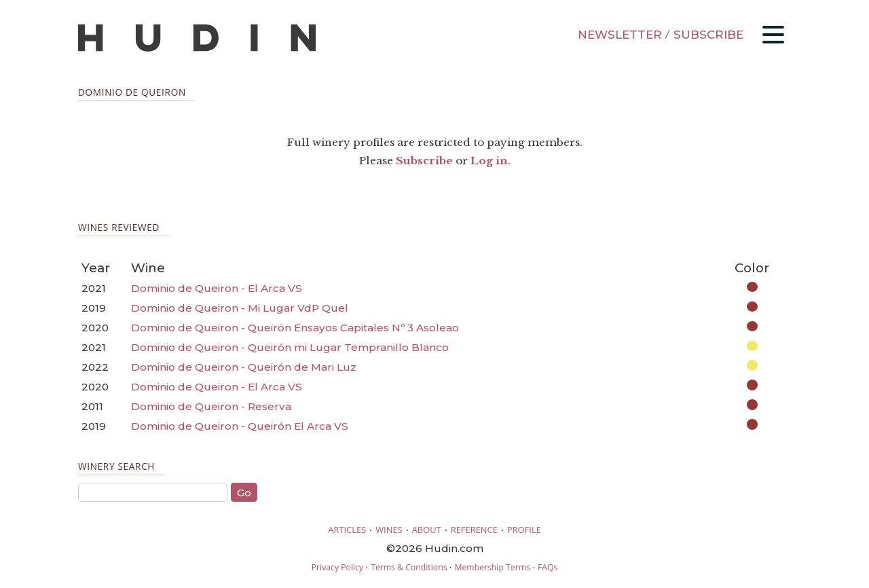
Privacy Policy (337, 567)
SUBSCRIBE (708, 35)
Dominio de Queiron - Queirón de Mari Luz (244, 367)
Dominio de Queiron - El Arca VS (217, 288)
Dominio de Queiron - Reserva (211, 406)
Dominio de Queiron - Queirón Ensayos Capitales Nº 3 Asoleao (295, 328)
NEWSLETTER (620, 35)
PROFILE (524, 530)
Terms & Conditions (409, 567)
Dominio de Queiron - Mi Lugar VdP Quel (240, 308)
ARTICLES (347, 530)
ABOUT (427, 530)
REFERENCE (474, 530)
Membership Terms (492, 567)
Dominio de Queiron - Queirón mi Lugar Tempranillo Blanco (290, 347)
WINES (389, 530)
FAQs (548, 567)
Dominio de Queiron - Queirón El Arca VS (240, 426)
